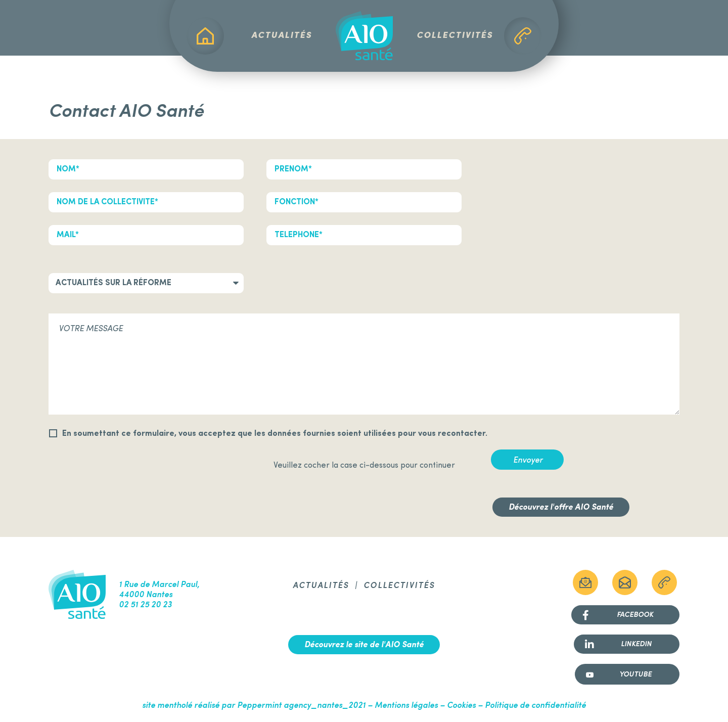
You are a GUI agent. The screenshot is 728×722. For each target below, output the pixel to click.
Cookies (461, 706)
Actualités (282, 36)
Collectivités (455, 36)
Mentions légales (406, 706)
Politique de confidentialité (535, 706)
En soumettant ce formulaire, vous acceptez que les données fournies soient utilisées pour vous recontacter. (275, 434)
